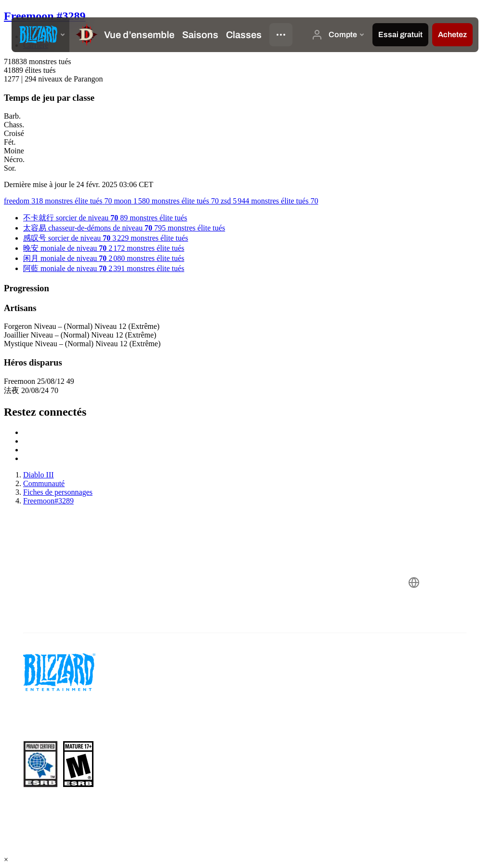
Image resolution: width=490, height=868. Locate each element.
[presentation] (40, 35)
